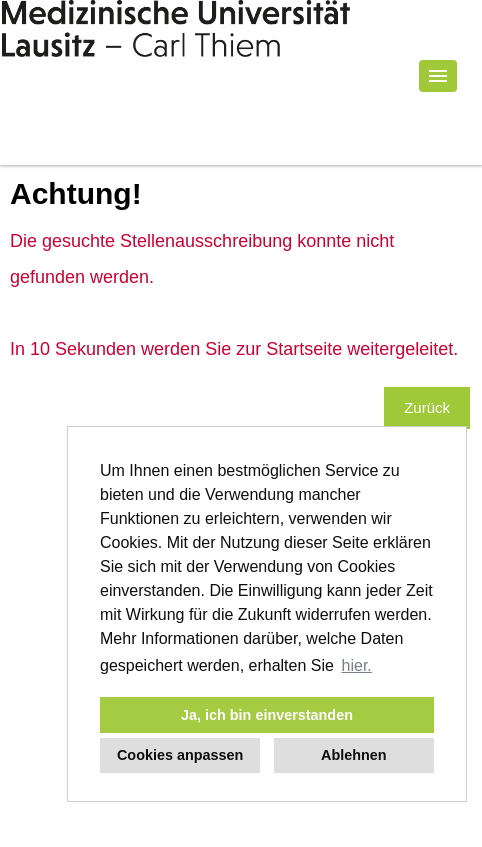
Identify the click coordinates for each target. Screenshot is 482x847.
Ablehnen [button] (354, 755)
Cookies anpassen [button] (180, 755)
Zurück (427, 407)
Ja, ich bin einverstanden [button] (267, 715)
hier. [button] (357, 665)
